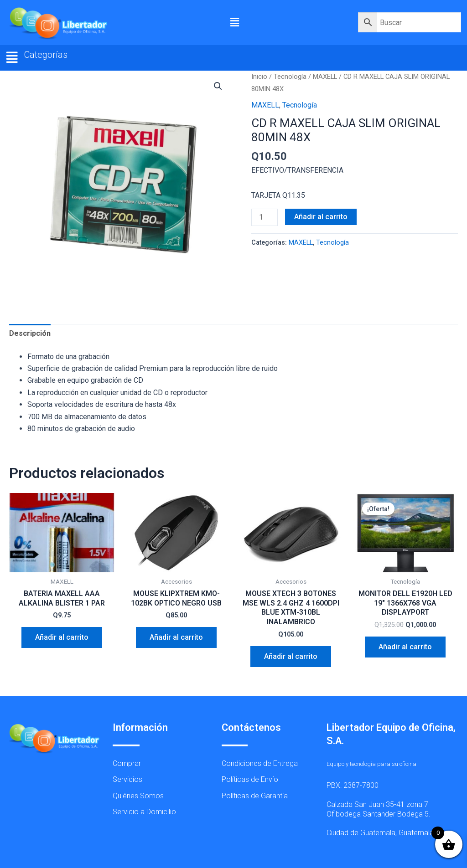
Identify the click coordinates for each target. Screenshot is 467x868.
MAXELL (325, 77)
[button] (235, 22)
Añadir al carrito (321, 217)
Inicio (259, 77)
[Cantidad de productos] (265, 217)
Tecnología (290, 77)
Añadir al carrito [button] (62, 637)
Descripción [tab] (30, 333)
